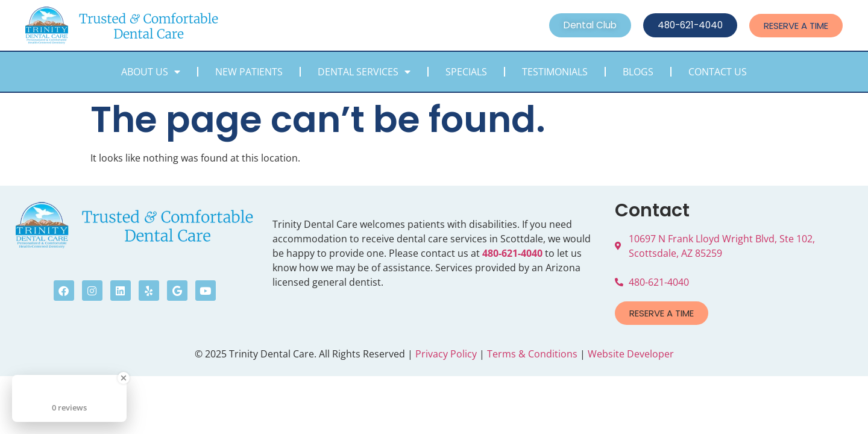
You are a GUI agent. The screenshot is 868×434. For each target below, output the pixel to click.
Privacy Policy (446, 354)
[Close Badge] (124, 378)
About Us (151, 72)
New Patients (249, 72)
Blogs (638, 72)
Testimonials (555, 72)
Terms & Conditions (532, 354)
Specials (466, 72)
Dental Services (364, 72)
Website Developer (631, 354)
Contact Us (718, 72)
